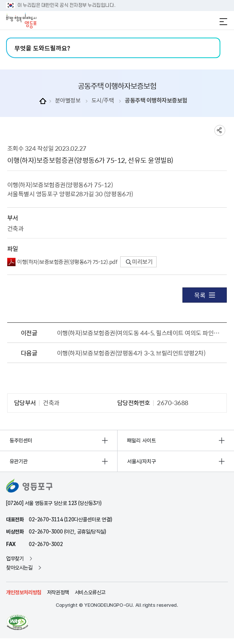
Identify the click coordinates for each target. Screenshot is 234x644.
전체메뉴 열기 (223, 22)
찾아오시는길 (19, 568)
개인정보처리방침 (24, 592)
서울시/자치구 (141, 461)
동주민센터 (21, 440)
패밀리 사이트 (141, 440)
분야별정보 (68, 100)
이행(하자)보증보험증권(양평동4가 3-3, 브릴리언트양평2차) (131, 353)
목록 (205, 295)
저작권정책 (58, 592)
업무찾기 (15, 559)
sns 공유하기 (220, 130)
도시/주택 (103, 100)
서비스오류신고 (90, 592)
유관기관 (19, 461)
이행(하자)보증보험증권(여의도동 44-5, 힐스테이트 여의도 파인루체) (139, 333)
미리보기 (139, 262)
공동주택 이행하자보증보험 (156, 100)
